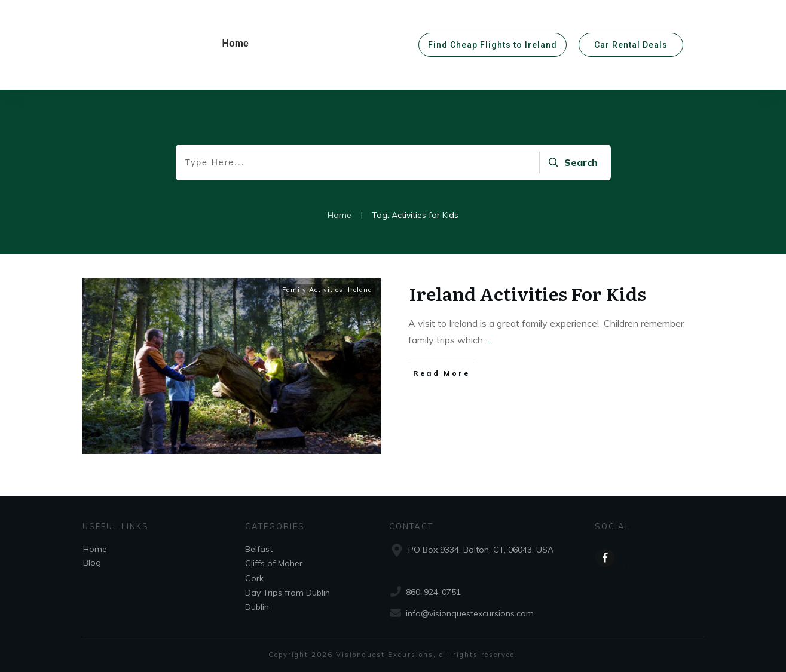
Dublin (257, 607)
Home (95, 549)
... (488, 340)
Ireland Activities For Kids (527, 293)
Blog (92, 563)
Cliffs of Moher (274, 563)
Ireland (360, 290)
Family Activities (313, 290)
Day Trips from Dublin (288, 593)
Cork (254, 578)
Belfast (259, 549)
